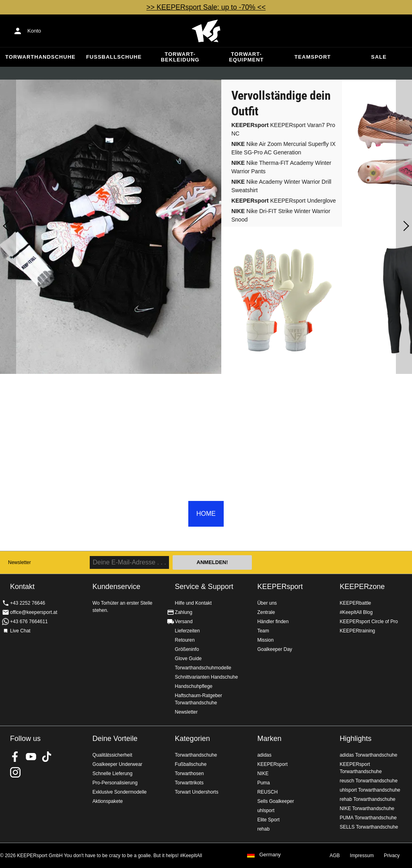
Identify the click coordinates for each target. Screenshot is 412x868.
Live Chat (20, 631)
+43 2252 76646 (28, 603)
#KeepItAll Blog (356, 612)
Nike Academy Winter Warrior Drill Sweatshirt (281, 186)
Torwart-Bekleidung (180, 57)
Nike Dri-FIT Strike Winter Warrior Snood (281, 215)
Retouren (185, 640)
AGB (335, 856)
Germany (270, 855)
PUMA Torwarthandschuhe (368, 818)
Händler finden (273, 622)
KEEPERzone (362, 587)
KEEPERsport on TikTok (47, 757)
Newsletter (20, 562)
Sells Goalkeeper (275, 801)
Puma (263, 783)
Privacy (392, 856)
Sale (379, 57)
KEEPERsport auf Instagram (15, 772)
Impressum (362, 856)
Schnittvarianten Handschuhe (207, 677)
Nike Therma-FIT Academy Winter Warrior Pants (281, 167)
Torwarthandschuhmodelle (203, 668)
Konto (34, 31)
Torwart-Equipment (246, 57)
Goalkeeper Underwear (117, 764)
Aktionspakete (108, 801)
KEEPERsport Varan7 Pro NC (283, 129)
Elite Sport (268, 820)
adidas (264, 755)
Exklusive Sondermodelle (120, 792)
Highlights (355, 739)
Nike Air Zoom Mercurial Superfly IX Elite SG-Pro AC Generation (283, 148)
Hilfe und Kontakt (193, 603)
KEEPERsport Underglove (284, 201)
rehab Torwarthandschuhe (368, 799)
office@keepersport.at (34, 612)
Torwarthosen (190, 774)
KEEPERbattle (355, 603)
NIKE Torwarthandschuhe (367, 808)
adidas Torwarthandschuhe (368, 755)
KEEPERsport (280, 587)
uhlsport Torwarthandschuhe (370, 790)
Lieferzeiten (187, 631)
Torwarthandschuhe (40, 57)
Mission (265, 640)
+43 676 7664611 (29, 622)
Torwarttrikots (189, 783)
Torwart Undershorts (197, 792)
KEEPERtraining (357, 631)
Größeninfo (187, 649)
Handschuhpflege (194, 686)
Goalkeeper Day (275, 649)
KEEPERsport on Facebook (15, 757)
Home (206, 31)
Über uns (267, 603)
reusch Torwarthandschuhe (369, 781)
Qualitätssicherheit (112, 755)
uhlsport (266, 811)
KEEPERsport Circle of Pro (369, 622)
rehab (263, 829)
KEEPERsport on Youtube (31, 757)
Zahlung (184, 612)
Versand (184, 622)
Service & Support (204, 587)
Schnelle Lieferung (112, 774)
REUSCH (267, 792)
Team (263, 631)
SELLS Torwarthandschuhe (369, 827)
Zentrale (266, 612)
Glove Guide (188, 659)
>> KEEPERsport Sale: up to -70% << (206, 7)
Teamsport (313, 57)
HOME (206, 514)
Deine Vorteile (115, 739)
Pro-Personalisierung (115, 783)
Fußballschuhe (114, 57)
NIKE (263, 774)
